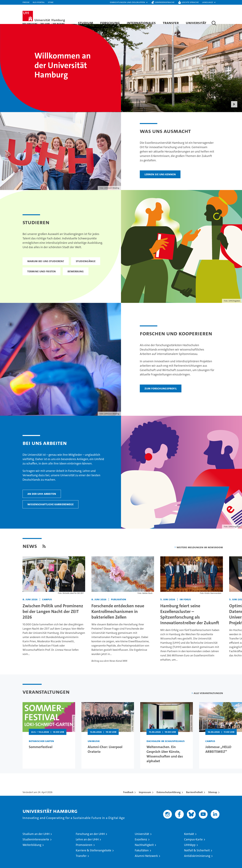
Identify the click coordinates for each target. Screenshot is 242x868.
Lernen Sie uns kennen (160, 182)
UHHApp (190, 853)
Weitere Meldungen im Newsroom (200, 555)
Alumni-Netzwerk (146, 864)
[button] (129, 2)
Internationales (141, 23)
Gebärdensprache (165, 2)
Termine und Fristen (41, 279)
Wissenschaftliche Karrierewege (50, 512)
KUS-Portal (39, 2)
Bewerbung (76, 279)
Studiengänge (86, 269)
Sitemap (213, 800)
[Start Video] (234, 112)
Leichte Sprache (190, 2)
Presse (26, 2)
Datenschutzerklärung (169, 800)
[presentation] (154, 76)
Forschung (110, 23)
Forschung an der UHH (90, 842)
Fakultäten (142, 858)
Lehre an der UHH (87, 847)
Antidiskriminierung (197, 864)
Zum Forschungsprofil (161, 396)
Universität (196, 23)
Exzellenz (141, 847)
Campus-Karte (193, 847)
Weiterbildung (32, 853)
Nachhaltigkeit (144, 853)
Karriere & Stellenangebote (94, 858)
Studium (86, 23)
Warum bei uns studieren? (46, 269)
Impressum (145, 800)
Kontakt (189, 842)
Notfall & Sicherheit (197, 858)
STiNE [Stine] (51, 2)
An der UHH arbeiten (42, 501)
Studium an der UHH (36, 842)
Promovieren (84, 853)
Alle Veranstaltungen (208, 701)
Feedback (128, 800)
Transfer (171, 23)
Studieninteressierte (36, 847)
